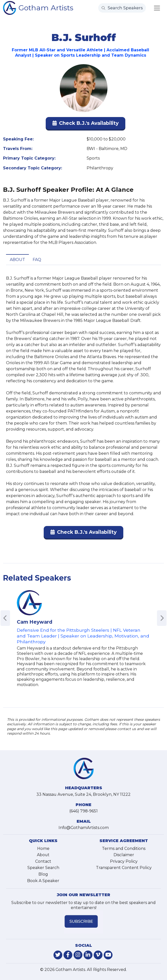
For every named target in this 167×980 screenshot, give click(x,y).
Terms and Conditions (124, 849)
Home (43, 849)
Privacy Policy (124, 861)
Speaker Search (43, 868)
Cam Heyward (35, 622)
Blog (43, 874)
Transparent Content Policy (124, 868)
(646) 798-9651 (83, 811)
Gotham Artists (46, 8)
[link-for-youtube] (108, 955)
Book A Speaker (43, 881)
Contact (43, 861)
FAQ (37, 260)
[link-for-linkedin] (88, 955)
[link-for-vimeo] (98, 955)
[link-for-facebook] (68, 955)
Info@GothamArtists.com (84, 828)
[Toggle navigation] (157, 8)
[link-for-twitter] (58, 955)
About (17, 260)
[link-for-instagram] (78, 955)
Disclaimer (124, 855)
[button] (86, 124)
